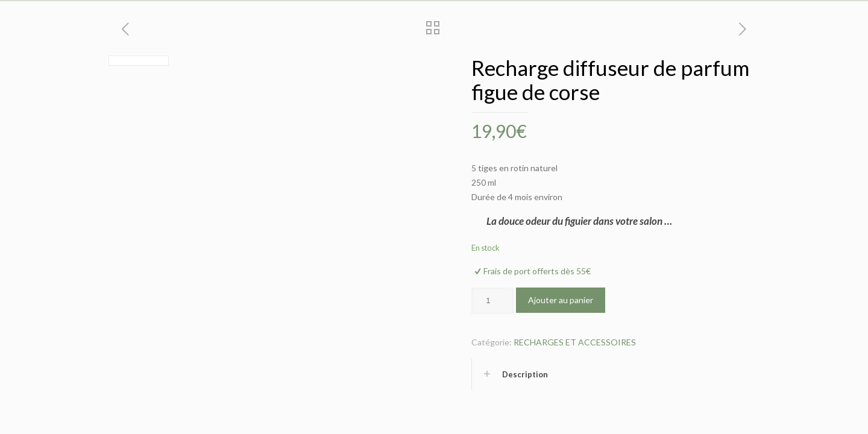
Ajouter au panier (561, 300)
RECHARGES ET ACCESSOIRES (575, 342)
